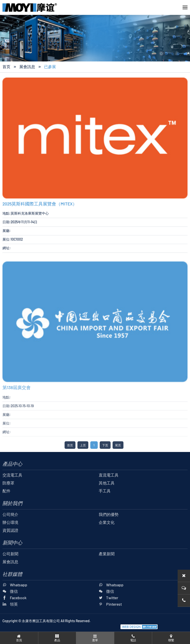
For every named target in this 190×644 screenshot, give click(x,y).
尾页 (118, 455)
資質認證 (10, 540)
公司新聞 (10, 564)
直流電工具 (109, 485)
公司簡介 (10, 524)
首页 (6, 67)
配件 (6, 501)
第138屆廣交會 (17, 397)
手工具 (105, 501)
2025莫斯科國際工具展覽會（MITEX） (40, 204)
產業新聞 (107, 564)
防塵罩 (8, 493)
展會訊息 (27, 67)
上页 (83, 455)
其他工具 (107, 493)
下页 (105, 455)
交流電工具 (12, 485)
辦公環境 (10, 532)
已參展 (50, 67)
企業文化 (107, 532)
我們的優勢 (109, 524)
